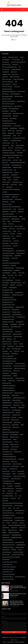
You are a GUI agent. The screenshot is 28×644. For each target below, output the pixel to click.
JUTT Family (5, 234)
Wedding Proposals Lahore (8, 545)
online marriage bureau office (9, 361)
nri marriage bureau (16, 349)
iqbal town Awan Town (8, 226)
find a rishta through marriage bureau (11, 190)
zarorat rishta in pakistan (8, 579)
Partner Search (16, 405)
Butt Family (19, 133)
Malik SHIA (12, 285)
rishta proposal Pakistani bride (9, 459)
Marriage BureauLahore (8, 302)
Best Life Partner (21, 92)
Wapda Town (14, 528)
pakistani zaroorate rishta (19, 398)
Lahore (14, 239)
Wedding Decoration (16, 535)
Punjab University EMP (7, 422)
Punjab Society (6, 420)
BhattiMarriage (13, 128)
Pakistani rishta (15, 395)
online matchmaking (20, 364)
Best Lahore (17, 87)
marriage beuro (19, 292)
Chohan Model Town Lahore (19, 138)
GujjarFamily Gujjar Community (10, 216)
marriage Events (6, 310)
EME (15, 170)
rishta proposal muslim (8, 454)
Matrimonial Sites (18, 337)
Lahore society (6, 265)
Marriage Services (21, 317)
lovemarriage (5, 283)
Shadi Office (18, 486)
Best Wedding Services (8, 121)
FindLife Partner (18, 199)
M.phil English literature (16, 283)
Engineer (16, 172)
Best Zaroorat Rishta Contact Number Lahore (18, 595)
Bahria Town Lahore (7, 79)
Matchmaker (22, 324)
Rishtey (23, 466)
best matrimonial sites (7, 106)
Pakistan (15, 376)
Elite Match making (7, 167)
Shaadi (14, 474)
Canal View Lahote (7, 136)
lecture (20, 275)
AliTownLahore (6, 62)
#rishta (22, 57)
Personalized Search (16, 410)
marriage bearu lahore (8, 290)
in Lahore (4, 224)
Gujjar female (5, 212)
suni (16, 496)
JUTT (19, 231)
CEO (19, 136)
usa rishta (22, 523)
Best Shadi (15, 116)
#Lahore (4, 57)
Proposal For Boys (6, 415)
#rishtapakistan (6, 60)
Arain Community (6, 65)
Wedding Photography (8, 540)
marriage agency (13, 288)
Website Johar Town (13, 530)
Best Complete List (6, 84)
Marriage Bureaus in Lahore (9, 305)
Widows (20, 550)
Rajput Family (16, 427)
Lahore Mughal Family (7, 256)
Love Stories (18, 280)
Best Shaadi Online (7, 116)
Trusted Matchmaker (19, 518)
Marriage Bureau (6, 295)
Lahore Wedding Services (8, 268)
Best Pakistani (5, 111)
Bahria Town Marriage (18, 79)
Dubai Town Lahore (7, 160)
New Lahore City (20, 346)
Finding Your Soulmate (8, 199)
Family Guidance (6, 182)
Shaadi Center (21, 474)
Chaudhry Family (6, 138)
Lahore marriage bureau (8, 248)
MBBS (4, 339)
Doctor (24, 150)
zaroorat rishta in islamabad (9, 567)
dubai (18, 158)
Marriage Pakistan (6, 315)
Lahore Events (5, 243)
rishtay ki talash (15, 466)
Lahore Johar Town (7, 246)
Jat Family (5, 229)
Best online (5, 109)
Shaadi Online (6, 479)
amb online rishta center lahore (18, 62)
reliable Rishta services (8, 442)
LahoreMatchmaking (7, 270)
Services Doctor (21, 471)
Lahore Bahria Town (7, 241)
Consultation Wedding (16, 141)
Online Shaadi (6, 373)
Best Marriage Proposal (8, 96)
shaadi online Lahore (16, 479)
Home (14, 40)
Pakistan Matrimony (20, 378)
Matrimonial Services (7, 337)
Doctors (4, 158)
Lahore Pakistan (6, 258)
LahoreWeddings (6, 273)
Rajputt (22, 435)
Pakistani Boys (12, 381)
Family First (16, 180)
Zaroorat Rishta (6, 560)
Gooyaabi (15, 640)
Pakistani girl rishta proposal (9, 386)
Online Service (16, 371)
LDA (16, 275)
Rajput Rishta (5, 435)
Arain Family (15, 65)
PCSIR (23, 405)
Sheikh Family (10, 491)
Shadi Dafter (10, 486)
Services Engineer (6, 474)
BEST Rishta (13, 111)
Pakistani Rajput (6, 395)
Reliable (15, 439)
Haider (4, 221)
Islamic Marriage (19, 226)
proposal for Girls (16, 415)
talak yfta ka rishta (18, 506)
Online (23, 351)
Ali (22, 60)
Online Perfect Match (7, 366)
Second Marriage (13, 469)
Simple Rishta (10, 493)
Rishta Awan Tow (14, 444)
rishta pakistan (14, 449)
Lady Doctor (19, 236)
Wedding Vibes (6, 550)
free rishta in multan (7, 204)
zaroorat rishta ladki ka (8, 577)
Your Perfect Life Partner (18, 552)
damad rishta (6, 145)
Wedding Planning (20, 542)
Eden (21, 160)
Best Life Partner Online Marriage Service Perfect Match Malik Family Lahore (17, 603)
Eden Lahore (5, 163)
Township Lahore (20, 513)
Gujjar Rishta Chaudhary (8, 214)
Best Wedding (13, 118)
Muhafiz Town (16, 341)
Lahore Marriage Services (8, 251)
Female (21, 185)
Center (14, 136)
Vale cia (4, 525)
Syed (19, 498)
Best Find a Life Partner (7, 87)
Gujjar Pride (13, 212)
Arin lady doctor (6, 69)
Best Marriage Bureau (15, 94)
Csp (13, 143)
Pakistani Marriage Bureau (8, 388)
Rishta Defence (6, 447)
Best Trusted (5, 118)
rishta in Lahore (15, 447)
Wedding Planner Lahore (8, 542)
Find (3, 187)
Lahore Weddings (20, 268)
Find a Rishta (9, 187)
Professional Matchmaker (8, 413)
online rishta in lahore (7, 368)
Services (13, 471)
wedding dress (6, 537)
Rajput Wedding (14, 435)
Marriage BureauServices (8, 307)
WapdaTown (22, 528)
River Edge (5, 469)
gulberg (21, 216)
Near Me (21, 344)
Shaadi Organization (7, 484)
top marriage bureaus (7, 511)
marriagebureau (20, 322)
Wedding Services (21, 545)
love (13, 278)
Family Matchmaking (17, 182)
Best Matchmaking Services (9, 101)
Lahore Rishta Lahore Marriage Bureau (11, 263)
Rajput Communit (6, 427)
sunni (20, 496)
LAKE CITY (14, 273)
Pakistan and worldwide (8, 378)
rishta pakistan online (7, 452)
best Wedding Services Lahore (9, 123)
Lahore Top (13, 265)
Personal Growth (6, 410)
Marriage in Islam (6, 312)
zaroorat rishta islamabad (8, 574)
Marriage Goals (15, 310)
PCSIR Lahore (5, 408)
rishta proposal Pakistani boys (9, 457)
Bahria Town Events (15, 77)
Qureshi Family (17, 422)
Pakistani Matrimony (19, 393)
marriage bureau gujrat (17, 295)
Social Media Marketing (8, 496)
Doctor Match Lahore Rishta (9, 153)
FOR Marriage (5, 202)
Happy (9, 221)
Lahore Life (15, 246)
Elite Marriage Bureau (17, 165)
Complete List (5, 141)
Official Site (17, 351)
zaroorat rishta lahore (20, 577)
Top (14, 508)
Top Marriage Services (19, 511)
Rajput (22, 425)
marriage (4, 288)
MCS (15, 339)
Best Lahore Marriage (7, 89)
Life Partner (5, 278)
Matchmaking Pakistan (8, 329)
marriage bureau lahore (8, 297)
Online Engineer (6, 354)
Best (16, 82)
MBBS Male (9, 339)
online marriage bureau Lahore (9, 359)
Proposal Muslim (6, 417)
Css (17, 143)
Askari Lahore (14, 72)
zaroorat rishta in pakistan (8, 569)
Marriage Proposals (17, 315)
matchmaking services (8, 332)
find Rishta (5, 192)
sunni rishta (13, 498)
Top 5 (18, 508)
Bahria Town (5, 77)
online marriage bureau (8, 356)
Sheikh (4, 491)
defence (4, 148)
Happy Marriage (16, 221)
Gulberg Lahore (6, 219)
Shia (3, 493)
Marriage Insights (16, 312)
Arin (20, 67)
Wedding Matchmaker (16, 537)
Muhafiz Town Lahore (7, 344)
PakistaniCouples (6, 400)
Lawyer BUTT (10, 275)
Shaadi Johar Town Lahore (19, 476)
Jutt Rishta (20, 234)
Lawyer (4, 275)
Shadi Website (19, 488)
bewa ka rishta (17, 126)
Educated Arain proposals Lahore (17, 163)
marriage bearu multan (8, 292)
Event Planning (17, 177)
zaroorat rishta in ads (7, 564)
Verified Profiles (6, 528)
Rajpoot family (15, 425)
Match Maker (5, 324)
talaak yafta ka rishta (7, 506)
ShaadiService (17, 484)
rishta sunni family (7, 464)
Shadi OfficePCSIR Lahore (8, 488)
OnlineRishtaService (7, 376)
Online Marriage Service (8, 364)
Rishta (16, 442)
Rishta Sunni (14, 462)
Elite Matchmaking (17, 167)
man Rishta (19, 285)
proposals (14, 417)
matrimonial (18, 332)
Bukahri (4, 131)
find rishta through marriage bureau (11, 194)
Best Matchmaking (7, 99)
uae (3, 523)
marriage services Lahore (8, 319)
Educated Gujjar (6, 165)
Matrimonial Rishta (7, 334)
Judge (14, 231)
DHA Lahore (11, 148)
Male (24, 283)
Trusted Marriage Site (7, 518)
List (10, 278)
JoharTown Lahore (7, 231)
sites (16, 493)
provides (20, 417)
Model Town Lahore (7, 341)
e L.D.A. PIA (15, 160)
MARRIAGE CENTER (20, 307)
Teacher (4, 508)
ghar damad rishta (7, 209)
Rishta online (5, 449)
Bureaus (4, 133)
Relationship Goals (7, 439)
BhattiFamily (5, 128)
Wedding (4, 533)
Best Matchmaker (19, 96)
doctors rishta (11, 158)
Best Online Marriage (14, 109)
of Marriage (5, 351)
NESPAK (4, 346)
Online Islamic (15, 354)
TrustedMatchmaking (19, 520)
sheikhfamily (19, 491)
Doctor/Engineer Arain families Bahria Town (12, 155)
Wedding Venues (20, 547)
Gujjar (15, 209)
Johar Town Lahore (21, 229)
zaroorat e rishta (6, 555)
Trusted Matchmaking (7, 520)
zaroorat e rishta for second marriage (11, 557)
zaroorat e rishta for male (18, 555)
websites (21, 530)
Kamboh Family (6, 236)
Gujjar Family (21, 209)
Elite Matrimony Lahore (7, 170)
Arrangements (6, 72)
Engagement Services (7, 172)
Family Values (14, 185)
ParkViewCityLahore (7, 405)
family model (5, 185)
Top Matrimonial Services (8, 513)
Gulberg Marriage (15, 219)
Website (4, 530)
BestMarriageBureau (7, 126)
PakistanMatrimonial (7, 403)
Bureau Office (19, 131)
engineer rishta (6, 175)
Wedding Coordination (14, 533)
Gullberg (23, 219)
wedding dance (6, 535)
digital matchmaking (7, 150)
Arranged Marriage (16, 69)
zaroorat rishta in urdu (7, 572)
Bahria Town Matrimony (8, 82)
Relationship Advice (15, 437)
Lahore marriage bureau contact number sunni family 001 (18, 588)
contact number (6, 143)
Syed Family (5, 501)
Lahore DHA (16, 241)
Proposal (18, 413)
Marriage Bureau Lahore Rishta (9, 300)
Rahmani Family (6, 425)
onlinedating (14, 373)
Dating (12, 145)
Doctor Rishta (20, 153)
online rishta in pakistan (20, 368)
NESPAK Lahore (11, 346)
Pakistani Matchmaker (7, 393)
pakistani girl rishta (7, 383)
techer (9, 508)
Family (10, 180)
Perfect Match (21, 408)
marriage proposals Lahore (9, 317)
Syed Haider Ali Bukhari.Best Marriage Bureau (13, 503)
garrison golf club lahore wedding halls (11, 207)
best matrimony (18, 106)
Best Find (15, 84)
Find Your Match (6, 197)
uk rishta (8, 523)
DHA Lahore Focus (19, 148)
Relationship (5, 437)
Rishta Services (6, 462)
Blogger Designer (16, 637)
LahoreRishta (17, 270)
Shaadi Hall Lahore (7, 476)
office (11, 351)
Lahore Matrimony (21, 253)
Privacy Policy (10, 642)
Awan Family (15, 74)
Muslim (16, 344)
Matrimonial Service (18, 334)
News (4, 349)
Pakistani (4, 381)
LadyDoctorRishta (6, 239)
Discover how (17, 150)
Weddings (14, 550)
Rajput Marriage (6, 430)
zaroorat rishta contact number (10, 562)
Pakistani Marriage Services (9, 390)
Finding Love (14, 197)
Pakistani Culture (21, 381)
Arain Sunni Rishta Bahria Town (9, 67)
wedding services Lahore (8, 547)
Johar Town (12, 229)
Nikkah (8, 349)
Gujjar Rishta (21, 212)
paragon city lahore (18, 403)
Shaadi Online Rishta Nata (8, 481)
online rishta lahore (7, 371)
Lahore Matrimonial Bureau (8, 253)
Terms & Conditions (20, 642)
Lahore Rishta (5, 261)
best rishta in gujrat (7, 114)
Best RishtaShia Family (18, 114)
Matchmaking (6, 327)
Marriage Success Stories (8, 322)
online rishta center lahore (19, 366)
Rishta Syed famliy (17, 464)
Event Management (7, 177)
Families (4, 180)
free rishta (13, 202)
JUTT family (12, 234)
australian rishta (6, 74)
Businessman (11, 133)
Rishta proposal (18, 452)
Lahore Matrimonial (20, 251)
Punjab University (15, 420)
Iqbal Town (11, 224)
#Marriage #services (13, 57)
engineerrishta (14, 175)
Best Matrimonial (21, 101)
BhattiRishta (22, 128)
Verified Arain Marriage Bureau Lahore (17, 525)
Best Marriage (5, 94)
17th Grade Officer (16, 60)
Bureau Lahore (11, 131)
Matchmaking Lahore (16, 327)
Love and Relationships (8, 280)
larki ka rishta (21, 273)
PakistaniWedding (16, 400)
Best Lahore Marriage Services (9, 92)
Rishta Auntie (5, 444)
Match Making (13, 324)
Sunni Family (5, 498)
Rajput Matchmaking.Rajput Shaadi (11, 432)
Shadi (4, 486)
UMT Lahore (15, 523)
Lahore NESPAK (18, 256)
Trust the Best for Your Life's (8, 515)
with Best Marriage (6, 552)
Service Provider (6, 471)
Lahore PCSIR (14, 258)
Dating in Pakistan (20, 145)
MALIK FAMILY (5, 285)
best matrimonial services (8, 104)
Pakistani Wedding (7, 398)
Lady (13, 236)
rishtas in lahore (6, 466)
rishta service (21, 459)
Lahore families (14, 243)
